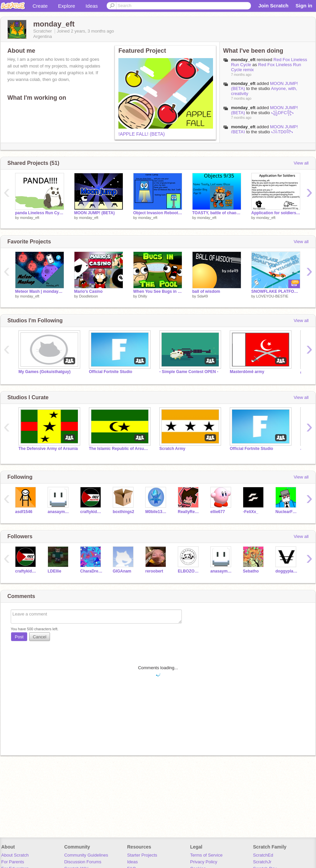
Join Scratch (273, 6)
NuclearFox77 (287, 512)
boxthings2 (123, 512)
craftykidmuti (91, 512)
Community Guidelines (86, 855)
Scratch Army (172, 449)
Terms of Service (206, 855)
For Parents (13, 862)
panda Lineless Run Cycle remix (40, 213)
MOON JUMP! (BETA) (94, 213)
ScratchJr (262, 862)
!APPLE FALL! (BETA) (142, 134)
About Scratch (15, 855)
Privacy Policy (204, 862)
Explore (67, 6)
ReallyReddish (189, 512)
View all (301, 163)
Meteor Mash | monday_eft (40, 291)
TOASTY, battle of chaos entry (217, 213)
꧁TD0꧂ (282, 132)
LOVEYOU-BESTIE (272, 296)
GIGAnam (122, 571)
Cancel (40, 637)
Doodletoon (89, 296)
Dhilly (143, 296)
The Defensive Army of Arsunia (48, 449)
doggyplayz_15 (287, 571)
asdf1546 (24, 512)
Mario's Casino (88, 291)
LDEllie (55, 571)
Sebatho (251, 571)
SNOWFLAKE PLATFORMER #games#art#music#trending (276, 291)
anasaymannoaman (59, 512)
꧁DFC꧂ (282, 113)
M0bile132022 (156, 512)
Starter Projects (142, 855)
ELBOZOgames (189, 571)
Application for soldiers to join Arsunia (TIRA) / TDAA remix (276, 213)
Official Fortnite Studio (111, 372)
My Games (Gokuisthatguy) (44, 372)
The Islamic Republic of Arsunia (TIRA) (119, 449)
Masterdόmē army (247, 372)
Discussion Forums (83, 862)
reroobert (154, 571)
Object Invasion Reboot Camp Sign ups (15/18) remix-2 (158, 213)
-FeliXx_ (251, 512)
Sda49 (203, 296)
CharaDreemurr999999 (91, 571)
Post (19, 637)
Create (40, 6)
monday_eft (243, 83)
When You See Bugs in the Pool (158, 291)
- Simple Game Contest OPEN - (189, 372)
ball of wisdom (206, 291)
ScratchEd (263, 855)
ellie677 (218, 512)
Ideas (92, 6)
